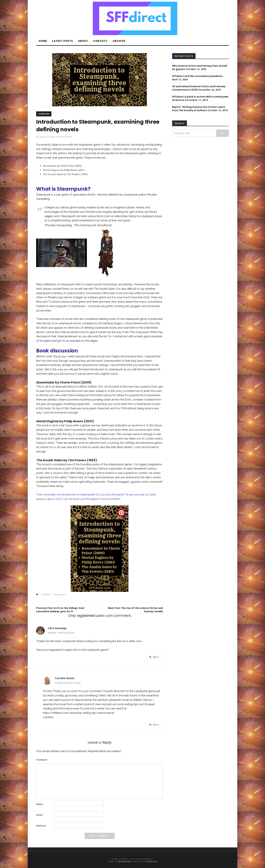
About (83, 41)
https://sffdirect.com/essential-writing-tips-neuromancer (79, 713)
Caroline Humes (64, 137)
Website (41, 826)
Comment (42, 760)
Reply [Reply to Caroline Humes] (156, 725)
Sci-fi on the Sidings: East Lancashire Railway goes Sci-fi (60, 610)
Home (43, 41)
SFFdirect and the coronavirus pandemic (197, 76)
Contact (100, 41)
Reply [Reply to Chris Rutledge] (156, 657)
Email (40, 815)
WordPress (151, 862)
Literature (44, 114)
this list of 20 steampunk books (62, 323)
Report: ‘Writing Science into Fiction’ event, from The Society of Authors (199, 109)
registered (86, 616)
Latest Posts (63, 41)
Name (40, 804)
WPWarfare (124, 862)
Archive (119, 41)
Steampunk (59, 594)
